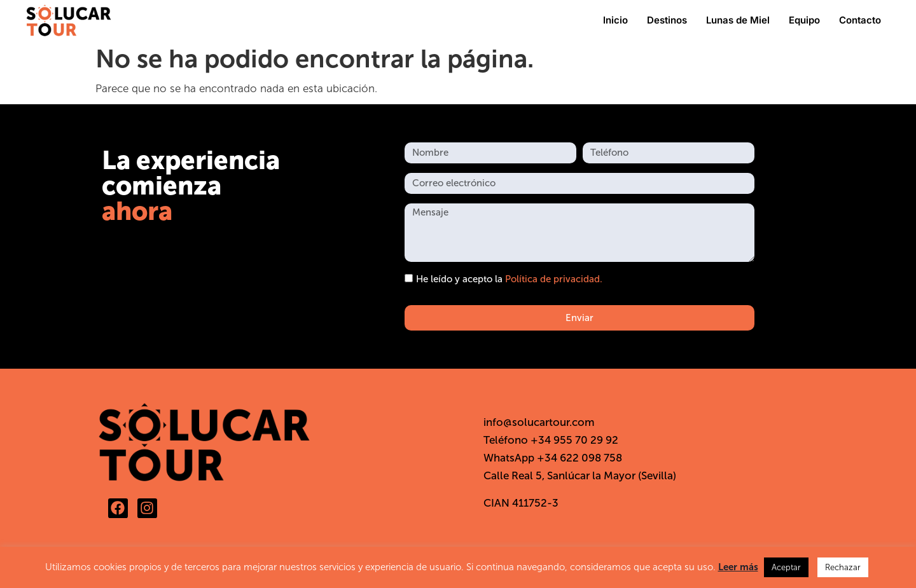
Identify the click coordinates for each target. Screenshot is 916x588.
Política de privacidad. (554, 279)
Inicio (615, 20)
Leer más (738, 567)
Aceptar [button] (786, 567)
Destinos (667, 20)
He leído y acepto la (509, 279)
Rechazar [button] (843, 567)
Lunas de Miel (738, 20)
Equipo (804, 20)
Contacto (860, 20)
